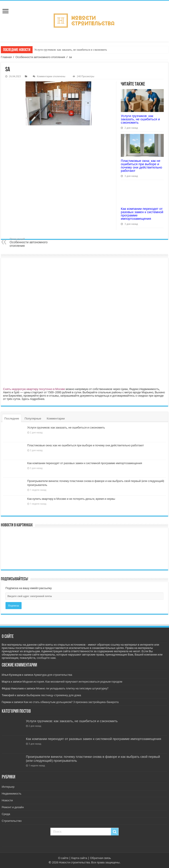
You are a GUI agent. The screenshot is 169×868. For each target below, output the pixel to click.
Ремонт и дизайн (13, 807)
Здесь (25, 399)
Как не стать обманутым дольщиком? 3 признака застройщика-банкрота (71, 702)
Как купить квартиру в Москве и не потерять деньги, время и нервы (71, 499)
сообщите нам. (46, 658)
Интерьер (8, 787)
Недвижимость (12, 794)
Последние (12, 418)
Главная (6, 57)
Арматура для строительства (53, 675)
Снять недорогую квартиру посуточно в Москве (34, 389)
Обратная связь (100, 858)
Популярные (33, 418)
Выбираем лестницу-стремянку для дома (54, 695)
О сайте (63, 858)
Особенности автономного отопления (40, 57)
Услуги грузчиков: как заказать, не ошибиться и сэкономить (71, 50)
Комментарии (56, 418)
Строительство (12, 821)
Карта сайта (79, 858)
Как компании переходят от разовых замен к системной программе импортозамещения (142, 214)
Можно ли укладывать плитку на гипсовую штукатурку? (72, 688)
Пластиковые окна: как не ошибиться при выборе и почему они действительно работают (141, 166)
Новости (7, 800)
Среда (6, 814)
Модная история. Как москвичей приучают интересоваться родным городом (72, 682)
